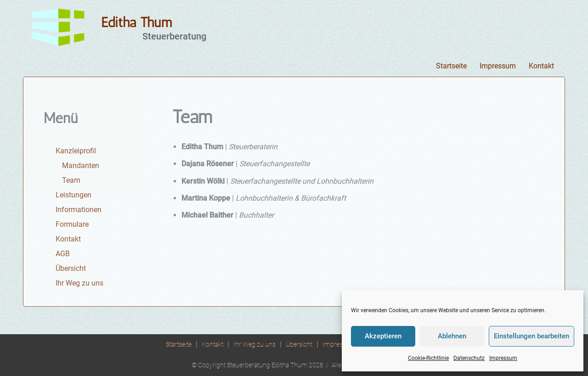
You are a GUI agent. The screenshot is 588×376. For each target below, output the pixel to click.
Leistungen (73, 195)
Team (71, 180)
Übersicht (71, 268)
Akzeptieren (383, 336)
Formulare (72, 224)
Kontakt (541, 66)
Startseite (451, 66)
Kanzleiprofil (76, 151)
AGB (63, 254)
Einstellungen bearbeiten (531, 336)
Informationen (79, 210)
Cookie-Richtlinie (428, 358)
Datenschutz (469, 358)
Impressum (503, 358)
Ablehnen (452, 336)
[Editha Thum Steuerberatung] (60, 27)
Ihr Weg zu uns (79, 283)
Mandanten (81, 166)
